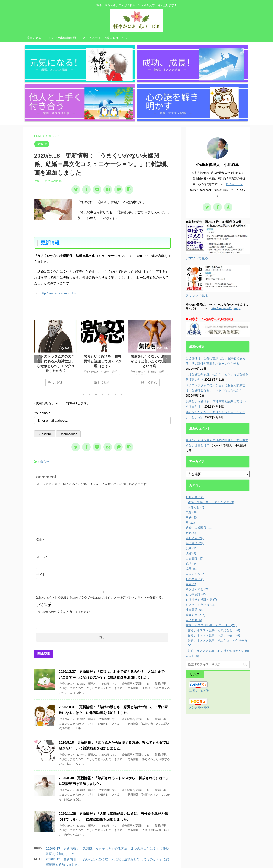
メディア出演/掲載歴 (62, 38)
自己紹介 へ (234, 127)
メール (42, 499)
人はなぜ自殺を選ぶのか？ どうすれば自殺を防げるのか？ (56, 304)
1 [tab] (83, 337)
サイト (41, 517)
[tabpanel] (56, 298)
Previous (38, 301)
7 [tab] (122, 337)
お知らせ (44, 404)
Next (167, 301)
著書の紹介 (34, 38)
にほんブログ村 (199, 633)
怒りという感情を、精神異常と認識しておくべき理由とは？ (149, 304)
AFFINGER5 (179, 862)
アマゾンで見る (197, 200)
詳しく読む (56, 325)
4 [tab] (102, 337)
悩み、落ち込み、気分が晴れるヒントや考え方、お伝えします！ (136, 857)
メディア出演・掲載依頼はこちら (105, 38)
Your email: (42, 355)
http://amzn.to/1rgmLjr (225, 251)
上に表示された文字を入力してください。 (65, 554)
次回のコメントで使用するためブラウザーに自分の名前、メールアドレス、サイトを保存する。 (100, 540)
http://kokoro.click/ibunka (58, 235)
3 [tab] (96, 337)
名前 (40, 482)
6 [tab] (115, 337)
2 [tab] (90, 337)
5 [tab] (109, 337)
